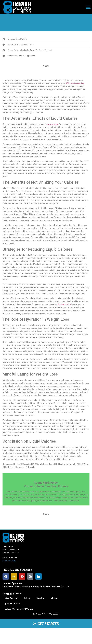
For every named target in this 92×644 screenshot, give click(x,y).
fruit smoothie (64, 304)
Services (41, 598)
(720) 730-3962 (9, 561)
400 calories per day (75, 83)
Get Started (12, 598)
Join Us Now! (12, 603)
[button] (88, 7)
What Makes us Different (19, 609)
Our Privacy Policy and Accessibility (46, 614)
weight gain (52, 124)
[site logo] (32, 538)
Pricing (27, 598)
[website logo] (31, 7)
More (54, 598)
